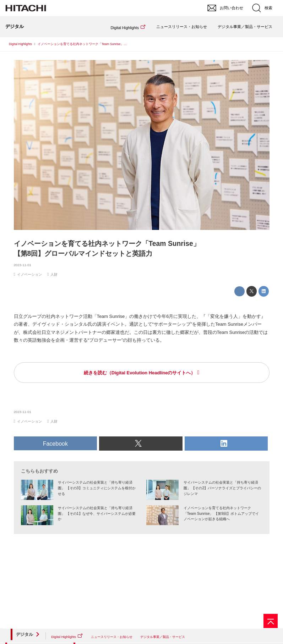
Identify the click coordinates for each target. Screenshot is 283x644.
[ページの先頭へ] (271, 621)
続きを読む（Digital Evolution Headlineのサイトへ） (140, 373)
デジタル (25, 634)
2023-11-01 (23, 265)
